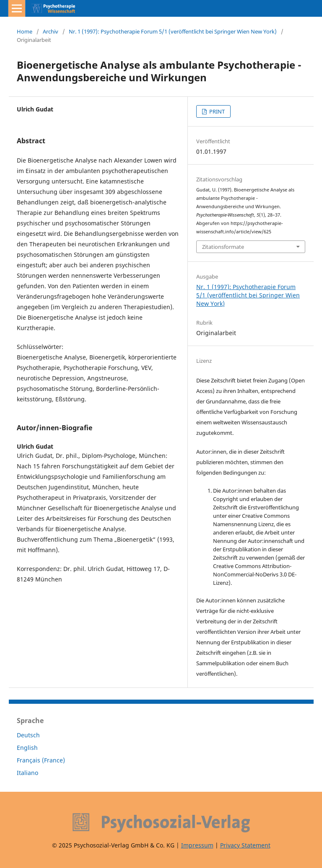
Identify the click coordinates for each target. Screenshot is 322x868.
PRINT (216, 111)
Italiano (27, 773)
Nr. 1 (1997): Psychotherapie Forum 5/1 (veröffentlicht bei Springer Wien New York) (173, 31)
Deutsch (28, 735)
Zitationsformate (223, 247)
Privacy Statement (245, 845)
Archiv (51, 31)
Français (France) (41, 760)
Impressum (197, 845)
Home (25, 31)
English (27, 748)
